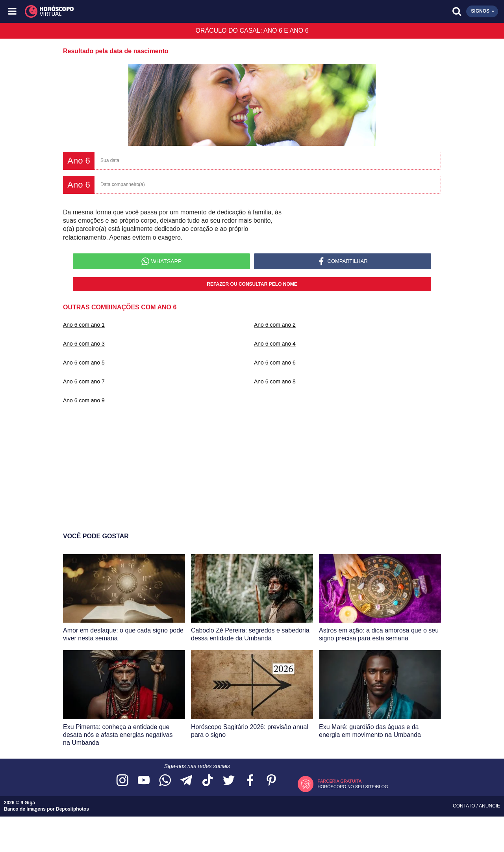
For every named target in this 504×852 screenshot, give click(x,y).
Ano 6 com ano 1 (84, 325)
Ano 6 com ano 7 (84, 381)
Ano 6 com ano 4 (275, 344)
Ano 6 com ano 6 (275, 363)
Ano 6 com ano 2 (275, 325)
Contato (465, 806)
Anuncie (489, 806)
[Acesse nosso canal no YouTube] (144, 781)
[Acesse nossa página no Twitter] (229, 781)
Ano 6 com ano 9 (84, 400)
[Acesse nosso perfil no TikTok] (208, 781)
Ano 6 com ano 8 (275, 381)
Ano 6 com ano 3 (84, 344)
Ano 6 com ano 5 (84, 363)
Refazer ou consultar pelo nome (252, 284)
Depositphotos (72, 809)
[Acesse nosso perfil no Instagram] (122, 781)
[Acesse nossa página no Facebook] (250, 781)
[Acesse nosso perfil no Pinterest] (271, 781)
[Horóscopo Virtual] (133, 11)
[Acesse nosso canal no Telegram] (186, 781)
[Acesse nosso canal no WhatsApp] (165, 781)
